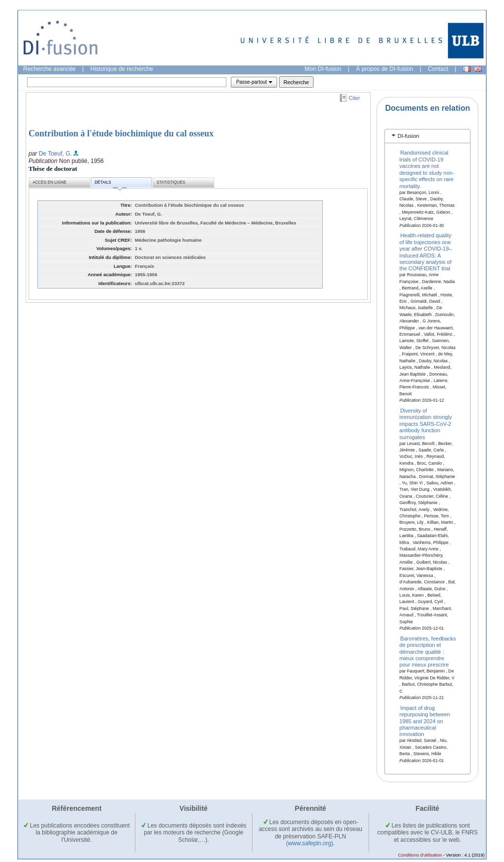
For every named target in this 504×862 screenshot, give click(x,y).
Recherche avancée (49, 69)
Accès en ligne (49, 182)
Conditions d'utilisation (420, 855)
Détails (110, 184)
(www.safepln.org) (310, 843)
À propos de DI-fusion (384, 69)
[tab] (427, 136)
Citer (355, 98)
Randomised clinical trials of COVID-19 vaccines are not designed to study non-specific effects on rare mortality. (427, 169)
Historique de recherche (122, 69)
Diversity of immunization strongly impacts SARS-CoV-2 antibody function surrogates (426, 424)
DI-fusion (409, 136)
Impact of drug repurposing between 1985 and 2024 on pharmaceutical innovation (425, 721)
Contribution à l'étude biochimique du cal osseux (121, 133)
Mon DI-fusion (323, 69)
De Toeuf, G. (55, 154)
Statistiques (171, 182)
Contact (438, 69)
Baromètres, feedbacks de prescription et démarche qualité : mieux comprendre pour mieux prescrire (428, 651)
